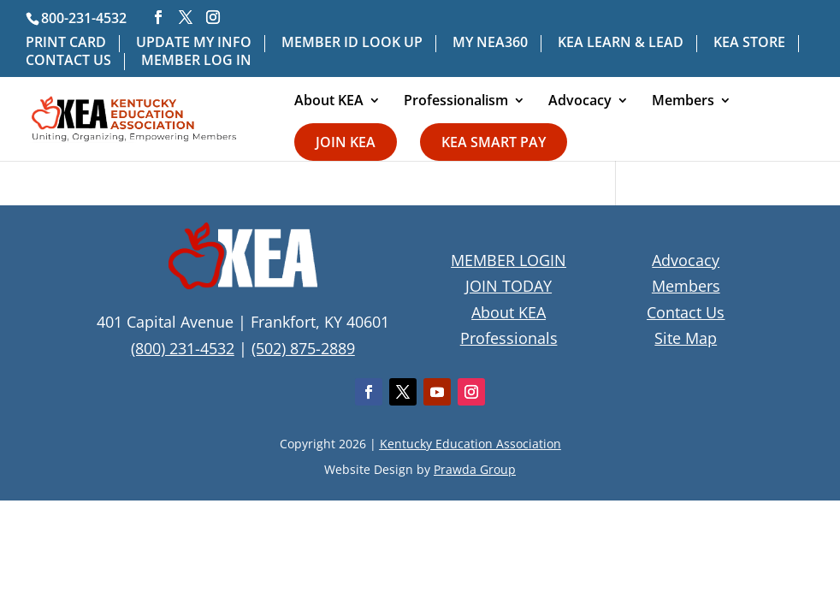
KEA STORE (749, 43)
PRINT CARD (66, 43)
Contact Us (686, 312)
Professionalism (456, 102)
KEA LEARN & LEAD (621, 43)
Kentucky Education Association (470, 444)
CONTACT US (68, 61)
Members (683, 102)
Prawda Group (475, 469)
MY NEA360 (490, 43)
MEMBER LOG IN (196, 61)
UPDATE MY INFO (194, 43)
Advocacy (580, 102)
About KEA (329, 102)
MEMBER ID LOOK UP (352, 43)
